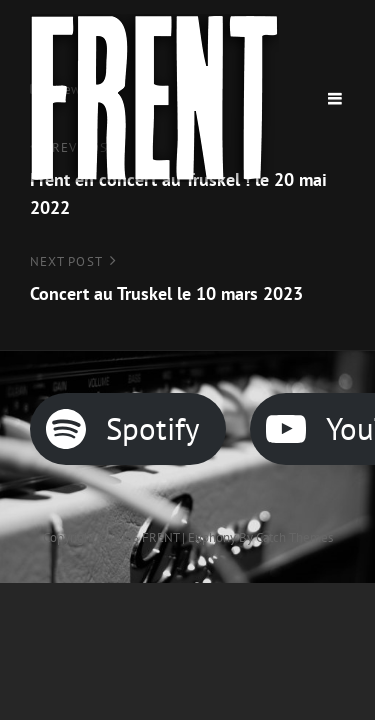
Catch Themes (294, 537)
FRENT (160, 537)
